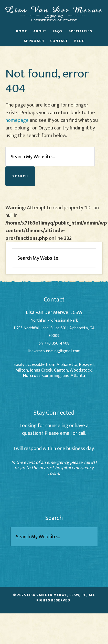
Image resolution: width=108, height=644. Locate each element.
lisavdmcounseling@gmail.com (54, 351)
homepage (17, 120)
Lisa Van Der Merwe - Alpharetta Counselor (54, 14)
